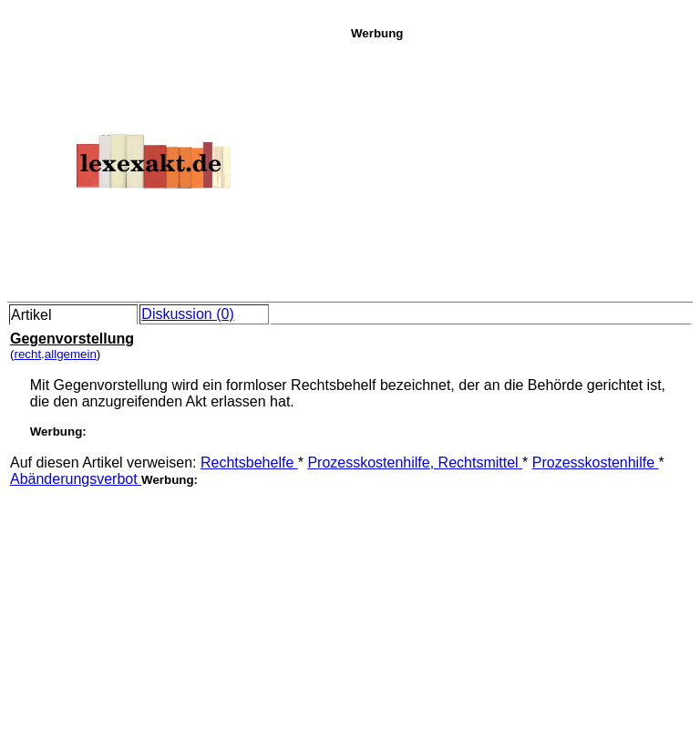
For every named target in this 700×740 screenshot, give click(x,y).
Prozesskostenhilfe (596, 462)
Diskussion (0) (187, 314)
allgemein (71, 354)
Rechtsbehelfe (249, 462)
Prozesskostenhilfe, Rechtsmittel (415, 462)
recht (27, 354)
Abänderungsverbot (76, 479)
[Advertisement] (520, 168)
